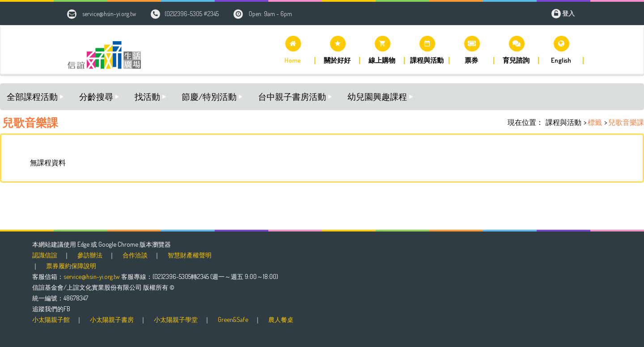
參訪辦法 (90, 255)
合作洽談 (135, 255)
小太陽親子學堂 (176, 319)
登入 (568, 13)
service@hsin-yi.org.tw (109, 14)
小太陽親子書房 (112, 319)
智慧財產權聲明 (190, 255)
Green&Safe (233, 319)
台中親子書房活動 (292, 96)
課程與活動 (563, 122)
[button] (293, 50)
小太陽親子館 (51, 319)
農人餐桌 (281, 319)
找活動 (147, 96)
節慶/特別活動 (209, 96)
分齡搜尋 (96, 96)
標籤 (595, 122)
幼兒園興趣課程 (377, 96)
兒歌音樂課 (626, 122)
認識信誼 (45, 255)
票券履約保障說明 (71, 266)
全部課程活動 (32, 96)
